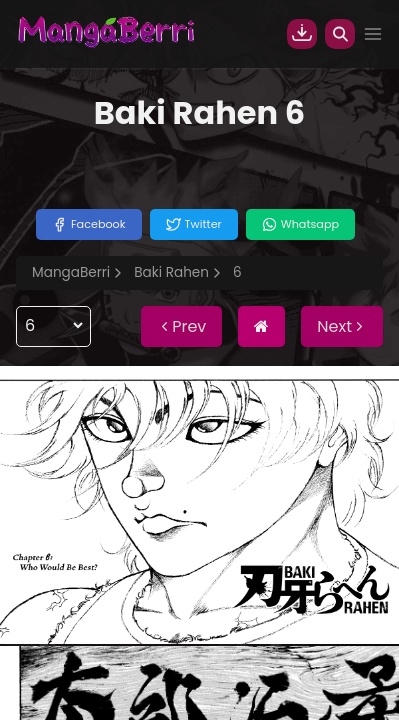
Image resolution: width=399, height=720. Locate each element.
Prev (181, 326)
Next (342, 326)
